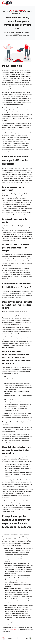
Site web (27, 36)
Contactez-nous (12, 629)
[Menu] (32, 3)
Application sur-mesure (12, 36)
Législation (22, 36)
